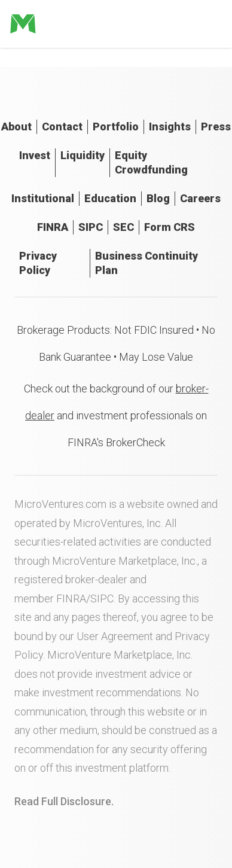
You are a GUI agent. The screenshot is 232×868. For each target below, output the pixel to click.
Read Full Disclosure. (64, 801)
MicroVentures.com (60, 504)
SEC (123, 227)
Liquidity (83, 155)
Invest (35, 155)
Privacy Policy (38, 263)
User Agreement (115, 636)
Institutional (43, 198)
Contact (62, 127)
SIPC (91, 227)
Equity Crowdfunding (151, 162)
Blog (158, 198)
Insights (170, 127)
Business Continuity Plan (146, 263)
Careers (200, 198)
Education (110, 198)
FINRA (53, 227)
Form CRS (170, 227)
